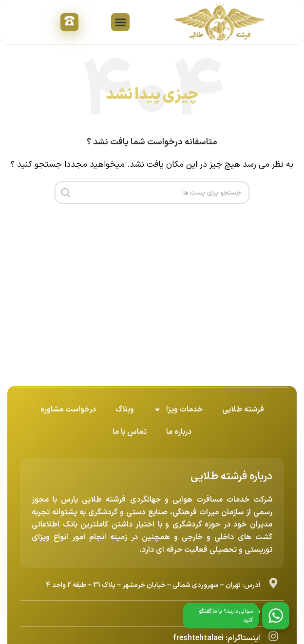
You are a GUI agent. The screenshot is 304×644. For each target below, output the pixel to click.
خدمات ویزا (178, 410)
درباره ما (179, 432)
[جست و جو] (152, 193)
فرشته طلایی (243, 410)
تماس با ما (130, 432)
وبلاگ (125, 410)
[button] (120, 22)
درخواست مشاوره (68, 410)
